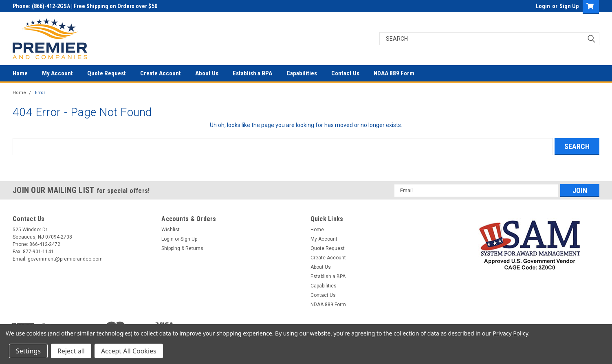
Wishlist (171, 230)
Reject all (71, 351)
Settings (28, 351)
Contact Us (345, 73)
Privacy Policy (510, 333)
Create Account (161, 73)
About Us (207, 73)
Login (543, 6)
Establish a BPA (252, 73)
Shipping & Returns (182, 248)
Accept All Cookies (129, 351)
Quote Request (107, 73)
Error (40, 93)
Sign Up (569, 6)
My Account (57, 73)
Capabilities (302, 73)
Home (20, 73)
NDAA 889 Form (394, 73)
